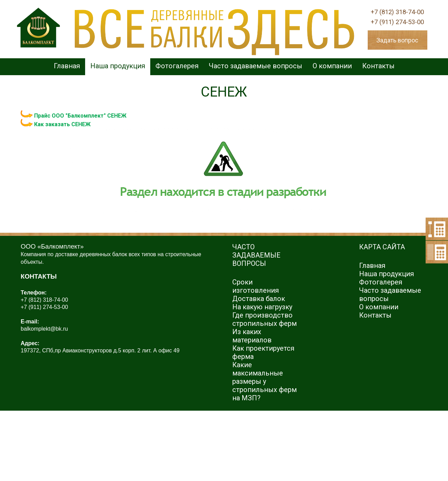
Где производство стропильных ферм (264, 319)
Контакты (378, 66)
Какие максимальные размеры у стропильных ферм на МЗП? (264, 381)
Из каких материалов (252, 336)
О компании (332, 66)
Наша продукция (118, 66)
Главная (67, 66)
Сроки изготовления (256, 286)
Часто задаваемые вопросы (256, 66)
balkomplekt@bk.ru (44, 329)
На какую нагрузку (262, 307)
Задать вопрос (397, 40)
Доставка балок (259, 299)
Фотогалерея (177, 66)
